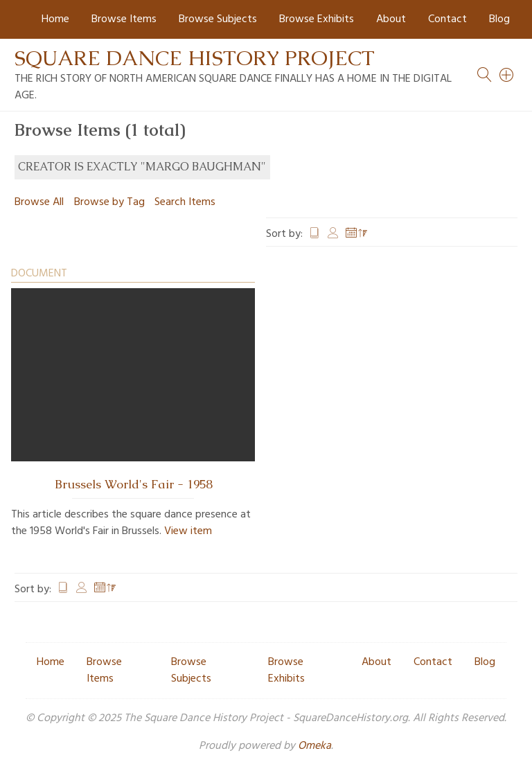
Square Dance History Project (195, 58)
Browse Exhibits (317, 19)
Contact (447, 19)
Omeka (314, 746)
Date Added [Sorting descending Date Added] (357, 234)
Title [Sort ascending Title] (314, 234)
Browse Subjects (218, 19)
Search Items (185, 202)
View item (188, 531)
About (391, 19)
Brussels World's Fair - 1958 (133, 484)
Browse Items (124, 19)
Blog (499, 19)
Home (55, 19)
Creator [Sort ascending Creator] (333, 234)
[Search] (507, 75)
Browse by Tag (109, 202)
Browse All (39, 202)
